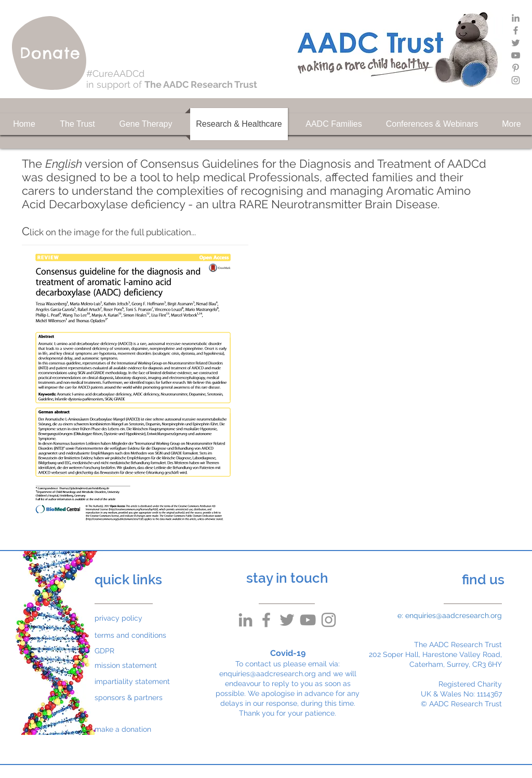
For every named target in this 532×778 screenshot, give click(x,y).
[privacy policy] (119, 618)
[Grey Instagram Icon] (516, 80)
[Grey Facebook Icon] (516, 30)
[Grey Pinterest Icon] (516, 68)
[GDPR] (119, 651)
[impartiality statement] (132, 682)
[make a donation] (132, 729)
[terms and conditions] (132, 635)
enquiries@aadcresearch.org (268, 674)
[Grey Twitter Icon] (516, 43)
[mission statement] (132, 666)
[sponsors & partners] (132, 698)
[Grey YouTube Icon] (516, 55)
